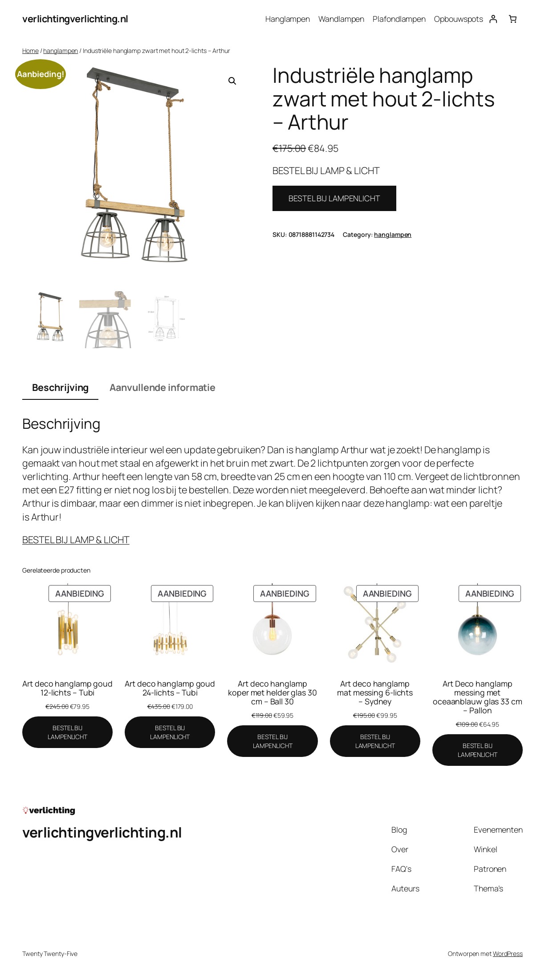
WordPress (508, 954)
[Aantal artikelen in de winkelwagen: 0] (513, 19)
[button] (232, 81)
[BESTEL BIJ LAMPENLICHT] (67, 732)
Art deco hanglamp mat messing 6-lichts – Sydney (375, 692)
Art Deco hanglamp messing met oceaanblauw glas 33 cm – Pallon (478, 697)
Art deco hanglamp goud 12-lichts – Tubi (67, 688)
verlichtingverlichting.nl (75, 18)
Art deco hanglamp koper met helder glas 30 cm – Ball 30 (272, 692)
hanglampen (61, 51)
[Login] (493, 19)
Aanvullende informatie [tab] (163, 387)
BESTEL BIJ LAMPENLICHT (334, 198)
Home (31, 51)
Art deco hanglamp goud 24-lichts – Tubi (170, 688)
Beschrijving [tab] (61, 387)
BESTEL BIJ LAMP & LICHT (76, 539)
